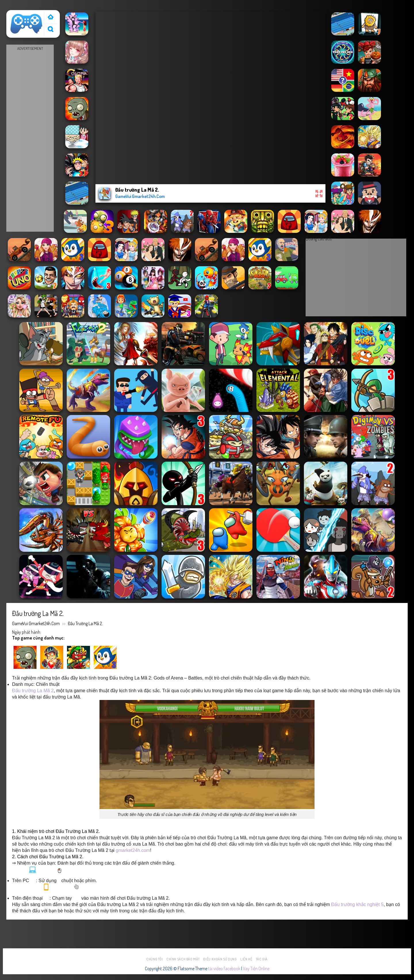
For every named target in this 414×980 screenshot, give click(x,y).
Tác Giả (262, 959)
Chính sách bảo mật (183, 959)
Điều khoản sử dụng (220, 959)
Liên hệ (246, 959)
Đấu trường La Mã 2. (85, 623)
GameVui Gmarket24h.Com (36, 623)
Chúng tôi (155, 959)
